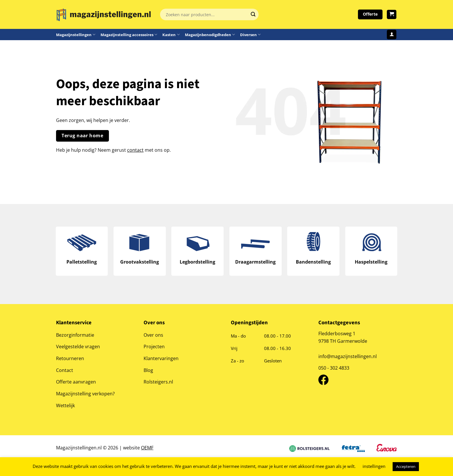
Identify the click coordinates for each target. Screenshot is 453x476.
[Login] (392, 35)
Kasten (171, 35)
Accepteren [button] (406, 466)
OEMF (147, 448)
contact (135, 150)
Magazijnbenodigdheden (210, 35)
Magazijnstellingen (76, 35)
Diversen (250, 35)
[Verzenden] (253, 14)
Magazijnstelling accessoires (129, 35)
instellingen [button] (374, 466)
